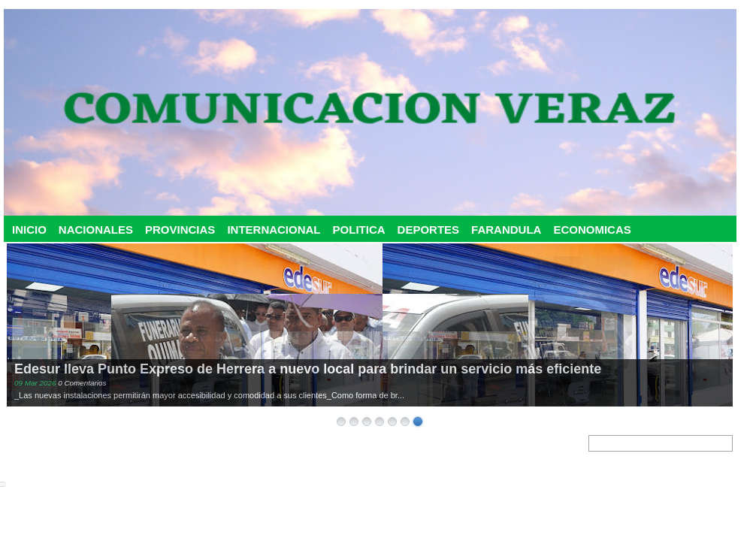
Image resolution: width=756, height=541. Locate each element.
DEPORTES (429, 230)
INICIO (29, 230)
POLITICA (359, 230)
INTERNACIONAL (274, 230)
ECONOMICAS (592, 230)
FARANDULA (506, 230)
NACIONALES (96, 230)
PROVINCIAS (180, 230)
